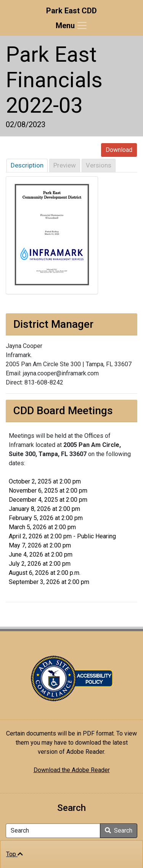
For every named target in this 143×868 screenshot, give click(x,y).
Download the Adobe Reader (72, 770)
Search (119, 831)
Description (27, 165)
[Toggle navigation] (72, 26)
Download (119, 150)
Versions (99, 165)
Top (14, 854)
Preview (65, 165)
